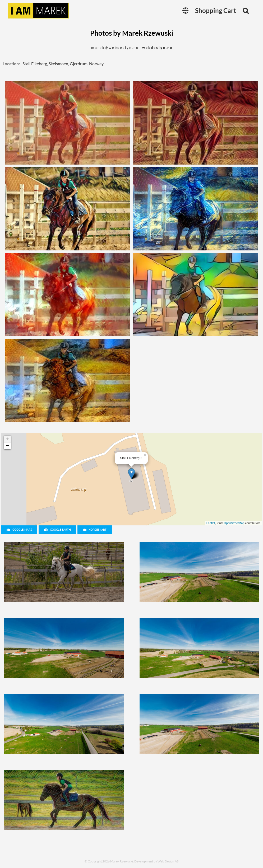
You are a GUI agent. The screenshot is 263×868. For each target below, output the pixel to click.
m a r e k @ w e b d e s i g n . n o (115, 48)
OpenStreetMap (234, 523)
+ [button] (8, 439)
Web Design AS (168, 861)
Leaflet (211, 523)
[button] (246, 11)
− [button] (8, 446)
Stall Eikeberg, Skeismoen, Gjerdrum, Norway (63, 64)
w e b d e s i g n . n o (157, 48)
